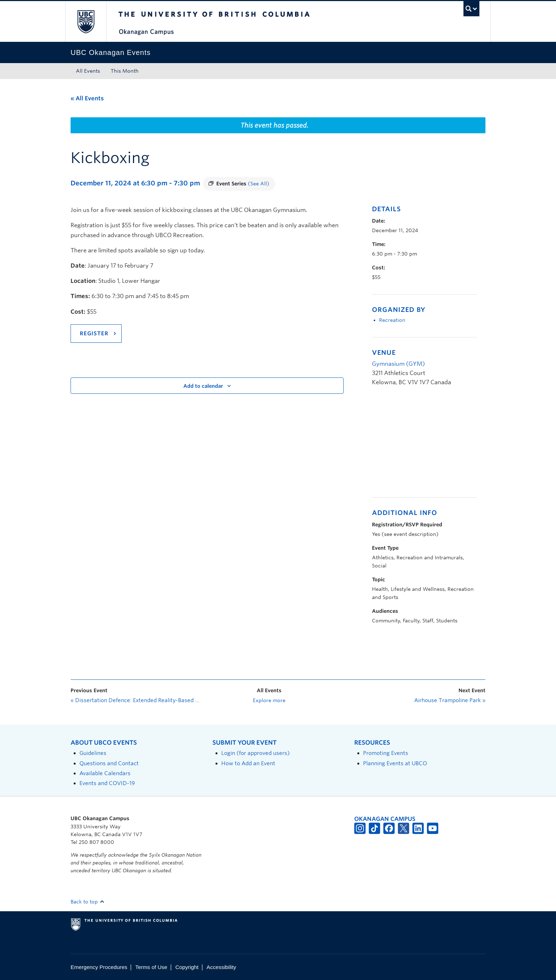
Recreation (392, 320)
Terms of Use (151, 967)
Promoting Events (386, 753)
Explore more (269, 700)
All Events (88, 71)
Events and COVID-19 (107, 783)
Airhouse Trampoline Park (450, 700)
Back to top (88, 902)
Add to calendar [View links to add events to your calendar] (203, 386)
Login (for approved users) (255, 753)
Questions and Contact (109, 763)
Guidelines (93, 753)
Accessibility (221, 967)
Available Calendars (105, 773)
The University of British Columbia (86, 21)
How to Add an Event (248, 763)
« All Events (87, 98)
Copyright (187, 967)
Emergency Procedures (99, 967)
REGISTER (94, 334)
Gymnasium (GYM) (398, 364)
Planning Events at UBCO (395, 763)
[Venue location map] (409, 446)
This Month (125, 71)
